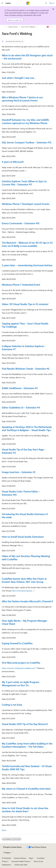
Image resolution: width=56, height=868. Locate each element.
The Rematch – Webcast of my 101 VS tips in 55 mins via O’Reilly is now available (27, 244)
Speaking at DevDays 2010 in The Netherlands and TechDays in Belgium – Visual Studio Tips (27, 428)
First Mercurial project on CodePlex (21, 663)
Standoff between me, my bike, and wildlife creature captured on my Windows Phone (25, 121)
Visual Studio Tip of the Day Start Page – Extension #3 (24, 451)
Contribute (40, 858)
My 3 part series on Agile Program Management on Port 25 (21, 684)
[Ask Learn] (48, 27)
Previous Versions (20, 858)
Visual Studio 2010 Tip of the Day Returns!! (25, 724)
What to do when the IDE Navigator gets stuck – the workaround (27, 57)
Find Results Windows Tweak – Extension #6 (26, 369)
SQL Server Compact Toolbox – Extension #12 (27, 142)
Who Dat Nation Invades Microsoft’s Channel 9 (27, 601)
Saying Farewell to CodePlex (17, 643)
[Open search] (46, 3)
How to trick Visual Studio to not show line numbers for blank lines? (25, 810)
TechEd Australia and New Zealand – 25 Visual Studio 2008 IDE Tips (27, 768)
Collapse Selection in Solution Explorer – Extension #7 (24, 348)
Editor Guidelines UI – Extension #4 (21, 407)
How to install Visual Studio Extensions (23, 537)
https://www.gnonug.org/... (22, 591)
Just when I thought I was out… (19, 78)
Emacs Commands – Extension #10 (21, 223)
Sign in (52, 3)
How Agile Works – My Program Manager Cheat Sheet (25, 622)
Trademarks (6, 865)
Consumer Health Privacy (20, 861)
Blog (31, 858)
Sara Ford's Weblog (28, 27)
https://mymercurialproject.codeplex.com (18, 668)
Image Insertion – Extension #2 (19, 472)
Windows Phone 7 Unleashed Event (21, 285)
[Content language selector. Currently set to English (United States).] (12, 847)
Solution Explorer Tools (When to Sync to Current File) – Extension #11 (24, 183)
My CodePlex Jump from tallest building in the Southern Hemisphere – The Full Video (27, 745)
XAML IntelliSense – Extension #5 (20, 388)
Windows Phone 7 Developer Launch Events (26, 204)
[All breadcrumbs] (4, 27)
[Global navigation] (2, 3)
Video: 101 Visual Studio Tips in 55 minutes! (25, 304)
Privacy (4, 861)
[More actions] (52, 27)
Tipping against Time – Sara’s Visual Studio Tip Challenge (25, 325)
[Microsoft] (28, 3)
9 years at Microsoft (13, 162)
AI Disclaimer (6, 858)
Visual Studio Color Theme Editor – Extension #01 (21, 493)
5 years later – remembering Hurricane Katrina (27, 265)
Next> (4, 830)
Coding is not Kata (12, 705)
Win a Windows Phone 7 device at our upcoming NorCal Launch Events (22, 99)
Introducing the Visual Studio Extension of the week (25, 516)
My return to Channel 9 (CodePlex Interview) (26, 789)
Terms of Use (38, 861)
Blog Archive (13, 27)
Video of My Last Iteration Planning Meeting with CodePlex (26, 558)
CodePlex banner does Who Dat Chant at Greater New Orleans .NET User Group (24, 580)
